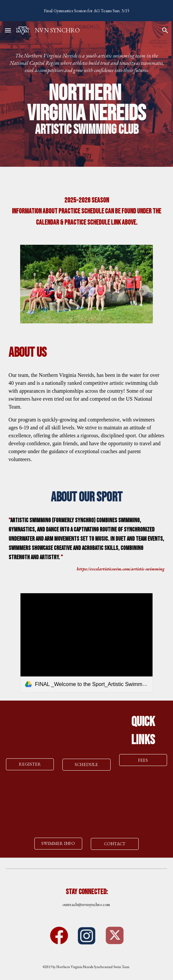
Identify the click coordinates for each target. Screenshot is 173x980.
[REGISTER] (30, 764)
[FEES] (143, 760)
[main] (86, 63)
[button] (8, 30)
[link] (87, 643)
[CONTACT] (115, 844)
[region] (86, 11)
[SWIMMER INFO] (58, 844)
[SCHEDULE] (86, 765)
